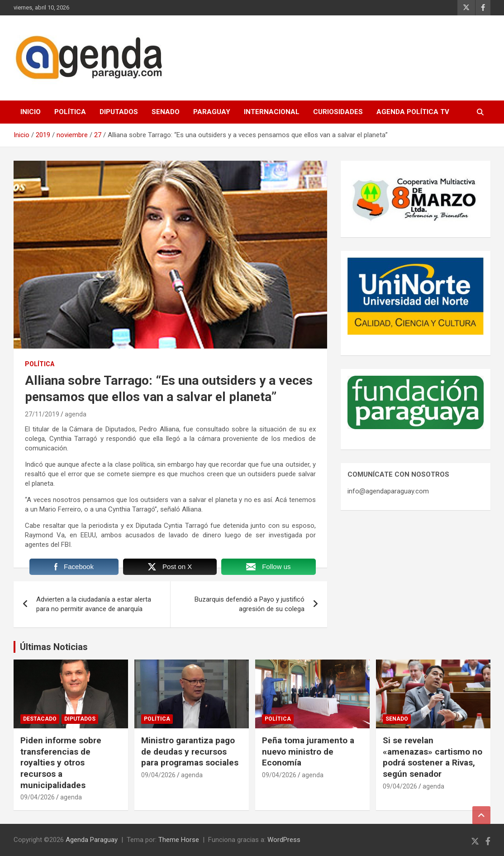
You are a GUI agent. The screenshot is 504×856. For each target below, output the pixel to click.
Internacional (272, 112)
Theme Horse (179, 840)
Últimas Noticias (54, 647)
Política (70, 112)
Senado (166, 112)
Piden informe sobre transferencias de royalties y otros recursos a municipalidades (61, 763)
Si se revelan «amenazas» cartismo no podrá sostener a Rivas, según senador (433, 757)
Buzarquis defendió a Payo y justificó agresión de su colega (250, 604)
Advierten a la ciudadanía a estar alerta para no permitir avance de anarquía (94, 604)
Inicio (31, 112)
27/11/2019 (42, 414)
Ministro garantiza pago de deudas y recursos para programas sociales (190, 751)
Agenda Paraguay (92, 840)
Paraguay (212, 112)
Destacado (40, 719)
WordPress (284, 840)
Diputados (119, 112)
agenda (76, 414)
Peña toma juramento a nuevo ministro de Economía (308, 751)
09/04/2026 (38, 797)
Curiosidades (338, 112)
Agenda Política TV (413, 112)
